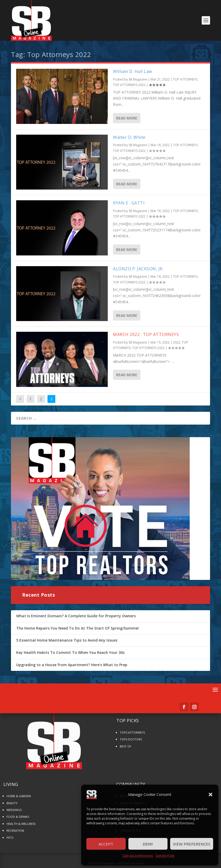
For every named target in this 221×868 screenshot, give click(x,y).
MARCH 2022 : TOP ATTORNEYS (146, 334)
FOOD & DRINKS (18, 817)
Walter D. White (129, 137)
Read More (127, 118)
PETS (10, 838)
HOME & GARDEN (19, 796)
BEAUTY (12, 803)
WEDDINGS (14, 810)
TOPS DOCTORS (131, 739)
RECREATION (15, 830)
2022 (177, 342)
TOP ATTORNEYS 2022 (129, 85)
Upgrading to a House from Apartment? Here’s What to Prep (72, 665)
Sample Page (165, 856)
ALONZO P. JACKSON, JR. (138, 269)
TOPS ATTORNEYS (132, 732)
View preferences (192, 844)
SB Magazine (138, 79)
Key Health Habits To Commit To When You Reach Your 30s (70, 652)
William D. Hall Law (133, 71)
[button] (211, 795)
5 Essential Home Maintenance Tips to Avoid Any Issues (67, 640)
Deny (148, 844)
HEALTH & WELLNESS (21, 824)
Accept (106, 844)
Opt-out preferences (138, 856)
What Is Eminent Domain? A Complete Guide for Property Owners (76, 616)
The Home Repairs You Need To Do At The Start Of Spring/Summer (78, 628)
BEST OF (126, 746)
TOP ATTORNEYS (185, 79)
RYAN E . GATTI (129, 203)
